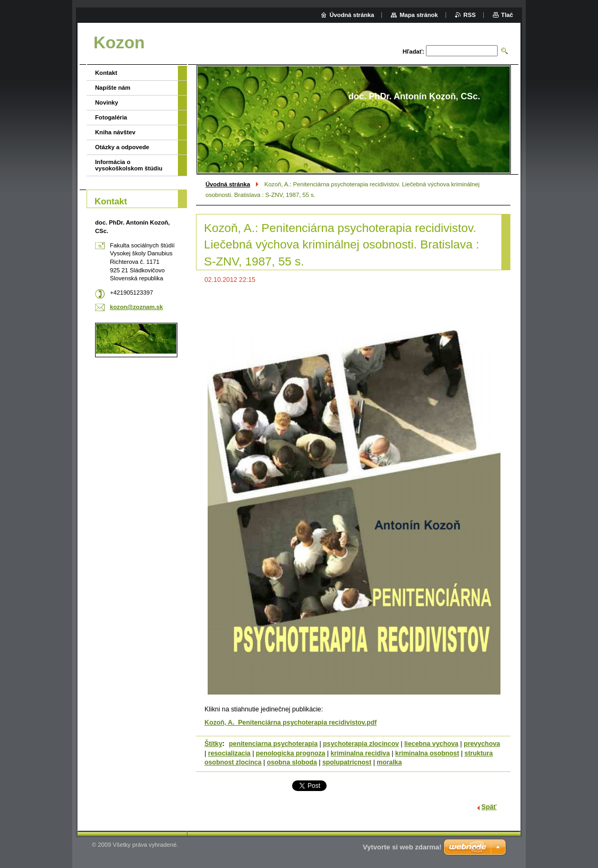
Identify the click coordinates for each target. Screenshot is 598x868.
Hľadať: (413, 51)
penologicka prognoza (291, 753)
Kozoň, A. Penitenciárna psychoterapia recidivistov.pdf (291, 723)
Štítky (213, 744)
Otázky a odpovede (122, 147)
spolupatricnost (347, 762)
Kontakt (106, 73)
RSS (470, 15)
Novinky (107, 102)
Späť (489, 807)
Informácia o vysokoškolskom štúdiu (129, 165)
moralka (389, 762)
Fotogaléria (111, 117)
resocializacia (229, 753)
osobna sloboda (292, 762)
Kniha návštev (115, 132)
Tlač (507, 15)
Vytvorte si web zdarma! (402, 847)
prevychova (482, 744)
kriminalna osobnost (427, 753)
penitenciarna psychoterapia (273, 744)
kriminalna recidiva (360, 753)
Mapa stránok (418, 15)
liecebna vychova (431, 744)
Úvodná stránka (228, 184)
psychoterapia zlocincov (361, 744)
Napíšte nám (113, 88)
